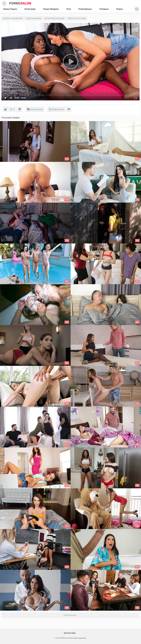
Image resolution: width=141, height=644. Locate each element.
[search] (137, 9)
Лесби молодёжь (34, 18)
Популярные (85, 9)
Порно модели (51, 9)
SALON (20, 3)
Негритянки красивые (55, 18)
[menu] (4, 4)
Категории (30, 9)
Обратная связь (70, 633)
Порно (120, 9)
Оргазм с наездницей (13, 18)
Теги (68, 9)
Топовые (104, 9)
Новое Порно (10, 9)
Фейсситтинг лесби (77, 18)
